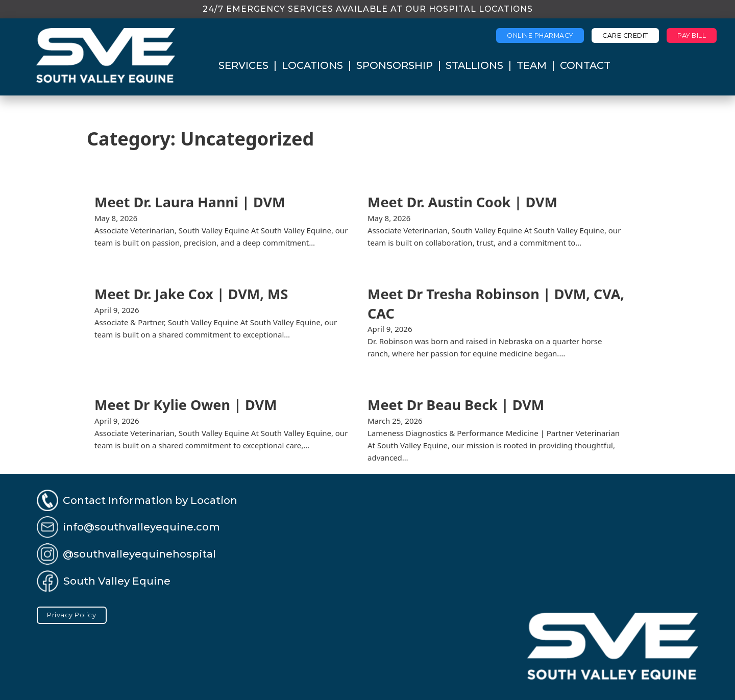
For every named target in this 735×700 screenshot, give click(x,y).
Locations (312, 65)
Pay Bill (692, 35)
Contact (585, 65)
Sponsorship (395, 65)
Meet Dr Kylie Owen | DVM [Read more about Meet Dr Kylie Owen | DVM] (186, 405)
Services (243, 65)
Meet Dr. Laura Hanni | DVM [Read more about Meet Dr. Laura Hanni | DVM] (190, 202)
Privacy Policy (71, 615)
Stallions (474, 65)
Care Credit (625, 35)
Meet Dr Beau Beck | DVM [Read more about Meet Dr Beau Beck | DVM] (456, 405)
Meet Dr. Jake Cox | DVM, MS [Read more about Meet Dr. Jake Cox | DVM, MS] (191, 294)
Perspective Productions (389, 686)
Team (532, 65)
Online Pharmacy (540, 35)
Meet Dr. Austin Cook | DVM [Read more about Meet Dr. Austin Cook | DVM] (462, 202)
